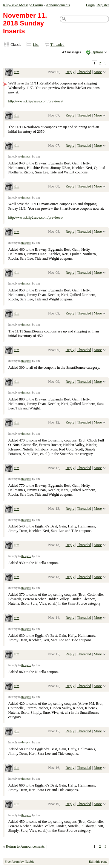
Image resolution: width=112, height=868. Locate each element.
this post (26, 156)
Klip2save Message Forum (23, 5)
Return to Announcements (25, 846)
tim (17, 72)
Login (90, 5)
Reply (70, 72)
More (98, 72)
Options (97, 52)
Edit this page (98, 861)
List (36, 45)
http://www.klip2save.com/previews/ (35, 101)
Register (103, 5)
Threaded (57, 45)
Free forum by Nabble (20, 861)
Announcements (58, 5)
